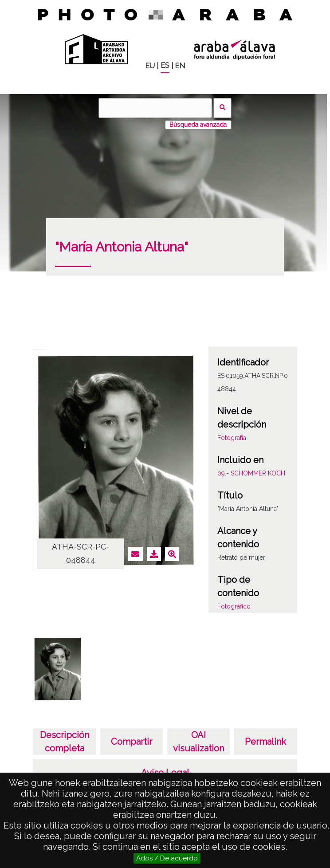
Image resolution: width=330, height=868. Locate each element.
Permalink (265, 742)
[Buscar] (155, 108)
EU (150, 66)
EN (180, 66)
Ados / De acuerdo (167, 858)
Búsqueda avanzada (198, 125)
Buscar (222, 108)
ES (165, 65)
